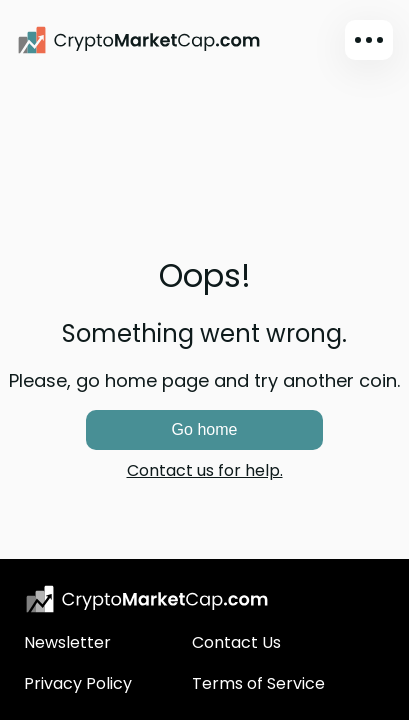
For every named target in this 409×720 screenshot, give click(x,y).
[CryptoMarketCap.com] (139, 40)
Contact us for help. (205, 470)
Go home (205, 429)
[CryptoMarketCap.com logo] (147, 599)
